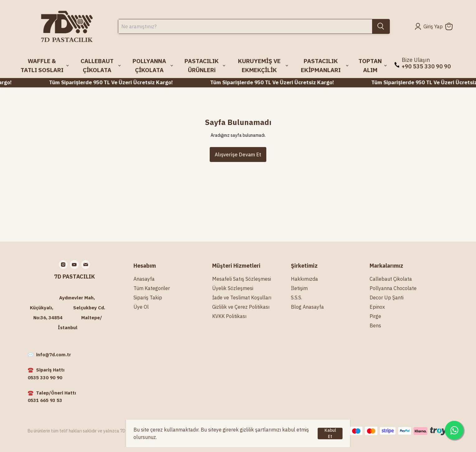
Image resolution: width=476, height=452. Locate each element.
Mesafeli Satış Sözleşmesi (242, 279)
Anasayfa (144, 279)
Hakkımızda (304, 279)
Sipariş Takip (148, 297)
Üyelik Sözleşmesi (233, 288)
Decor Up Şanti (387, 297)
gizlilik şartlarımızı (260, 430)
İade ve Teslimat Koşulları (242, 297)
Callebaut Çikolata (391, 279)
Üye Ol (141, 307)
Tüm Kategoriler (152, 288)
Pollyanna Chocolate (393, 288)
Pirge (375, 316)
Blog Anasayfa (307, 307)
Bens (375, 325)
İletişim (299, 288)
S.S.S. (296, 297)
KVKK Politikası (229, 316)
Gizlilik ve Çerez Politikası (241, 307)
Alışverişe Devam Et (238, 155)
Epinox (377, 307)
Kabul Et (330, 434)
